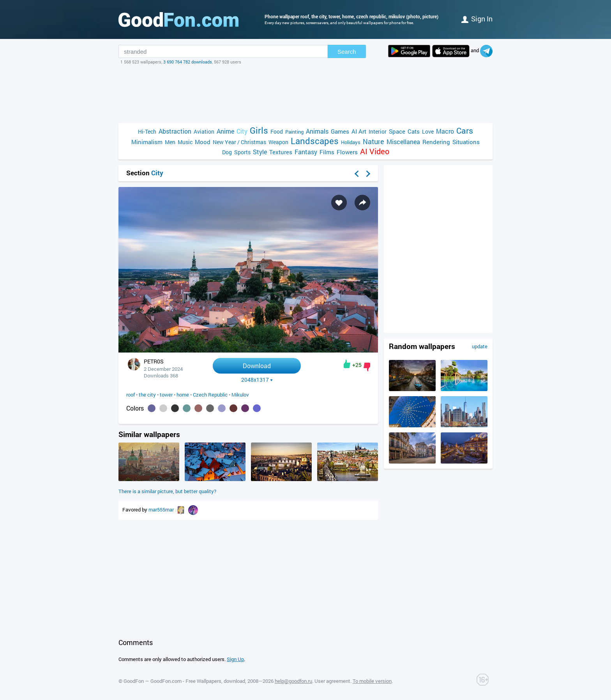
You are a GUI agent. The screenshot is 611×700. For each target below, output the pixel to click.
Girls (259, 130)
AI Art (359, 131)
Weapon (278, 142)
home (183, 395)
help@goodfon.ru (293, 681)
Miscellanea (403, 142)
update (480, 346)
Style (260, 152)
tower (166, 395)
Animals (317, 131)
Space (397, 131)
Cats (414, 131)
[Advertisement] (305, 94)
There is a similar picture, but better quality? (167, 491)
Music (185, 142)
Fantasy (306, 152)
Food (277, 131)
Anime (225, 131)
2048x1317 (257, 380)
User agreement (332, 681)
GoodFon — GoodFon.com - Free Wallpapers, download (184, 681)
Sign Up (235, 659)
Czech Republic (210, 395)
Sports (242, 152)
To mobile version (372, 681)
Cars (465, 131)
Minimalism (147, 142)
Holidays (351, 142)
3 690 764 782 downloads (188, 62)
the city (147, 395)
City (242, 131)
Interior (378, 131)
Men (170, 142)
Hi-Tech (147, 131)
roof (131, 395)
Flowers (347, 152)
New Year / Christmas (239, 142)
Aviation (204, 131)
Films (327, 152)
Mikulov (240, 395)
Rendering (436, 142)
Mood (203, 142)
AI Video (375, 151)
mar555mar (162, 510)
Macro (445, 131)
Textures (281, 152)
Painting (294, 132)
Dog (227, 152)
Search (347, 52)
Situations (466, 142)
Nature (373, 142)
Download (257, 366)
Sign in (477, 19)
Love (428, 131)
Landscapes (315, 141)
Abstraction (175, 131)
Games (340, 131)
